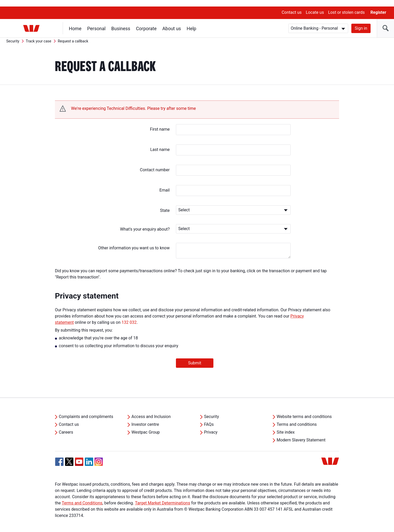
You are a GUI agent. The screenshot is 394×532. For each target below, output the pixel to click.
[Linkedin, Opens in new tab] (89, 455)
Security (13, 35)
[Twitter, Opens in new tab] (69, 455)
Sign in (361, 22)
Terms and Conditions (82, 496)
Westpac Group (146, 426)
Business (121, 22)
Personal (96, 22)
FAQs (209, 418)
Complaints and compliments (86, 410)
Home (75, 22)
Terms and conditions (297, 418)
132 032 (129, 316)
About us (172, 22)
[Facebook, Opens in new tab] (59, 455)
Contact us (292, 6)
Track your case (39, 35)
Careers (66, 426)
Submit (195, 356)
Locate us (315, 6)
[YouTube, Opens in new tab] (79, 455)
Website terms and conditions (304, 410)
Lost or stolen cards (347, 6)
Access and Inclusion (151, 410)
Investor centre (145, 418)
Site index (286, 426)
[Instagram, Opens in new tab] (99, 458)
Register (378, 6)
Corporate (146, 22)
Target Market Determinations (163, 496)
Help (192, 22)
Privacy (211, 426)
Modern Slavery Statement (301, 433)
